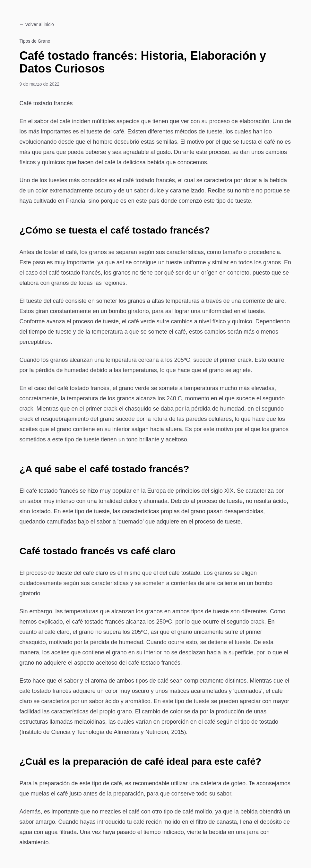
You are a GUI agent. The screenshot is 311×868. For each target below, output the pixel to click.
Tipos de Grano (35, 41)
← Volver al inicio (37, 24)
